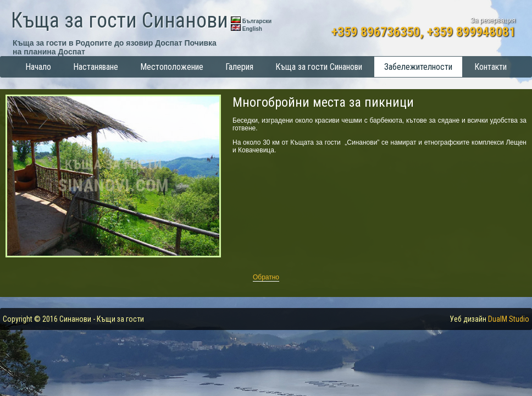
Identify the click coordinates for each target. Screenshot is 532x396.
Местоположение (172, 67)
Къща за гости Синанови (120, 20)
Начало (38, 67)
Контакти (491, 67)
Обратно (266, 277)
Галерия (239, 67)
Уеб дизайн (489, 319)
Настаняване (96, 67)
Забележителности (418, 67)
